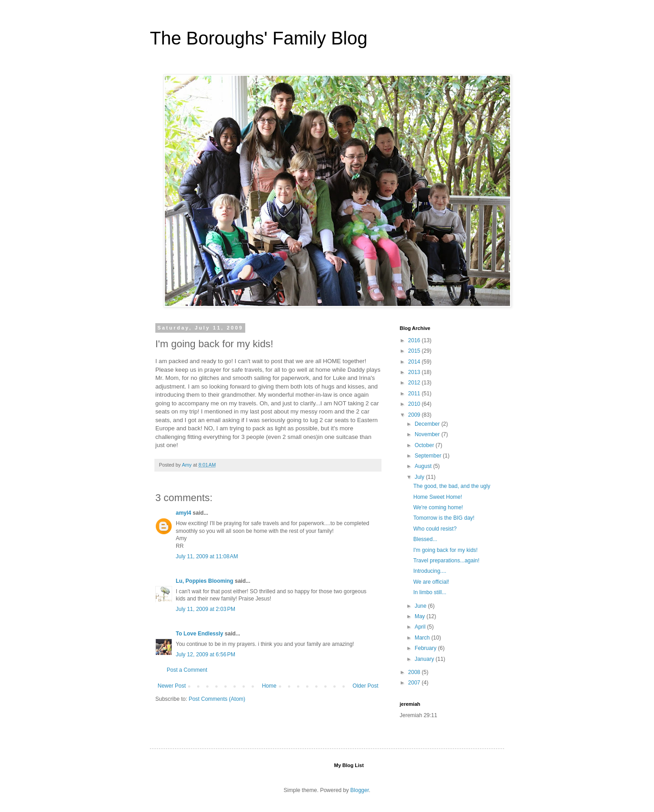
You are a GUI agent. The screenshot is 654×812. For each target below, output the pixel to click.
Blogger (359, 790)
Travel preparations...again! (446, 561)
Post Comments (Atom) (217, 699)
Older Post (365, 686)
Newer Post (172, 686)
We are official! (431, 582)
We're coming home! (438, 507)
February (426, 648)
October (425, 445)
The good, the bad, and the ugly (452, 486)
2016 (415, 340)
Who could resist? (435, 529)
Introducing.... (430, 571)
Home (269, 686)
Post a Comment (187, 670)
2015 (415, 351)
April (421, 627)
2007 (415, 683)
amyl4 (183, 513)
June (421, 606)
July (420, 477)
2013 (415, 372)
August (424, 466)
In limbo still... (430, 592)
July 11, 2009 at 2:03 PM (206, 609)
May (421, 616)
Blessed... (425, 539)
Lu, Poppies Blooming (205, 581)
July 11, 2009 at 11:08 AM (207, 556)
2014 (415, 362)
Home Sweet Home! (438, 497)
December (428, 424)
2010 (415, 404)
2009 (415, 415)
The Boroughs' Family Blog (259, 38)
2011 (415, 394)
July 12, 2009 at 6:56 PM (206, 655)
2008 (415, 672)
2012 (415, 383)
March (423, 638)
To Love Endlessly (199, 634)
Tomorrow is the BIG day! (444, 518)
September (429, 456)
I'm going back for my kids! (446, 550)
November (428, 434)
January (425, 659)
